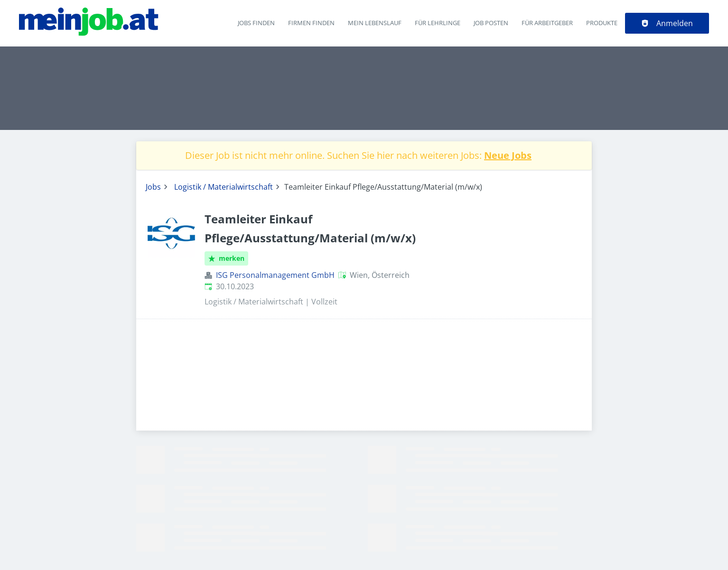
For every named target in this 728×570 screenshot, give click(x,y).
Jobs (153, 187)
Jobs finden (256, 23)
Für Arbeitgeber (547, 23)
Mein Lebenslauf (375, 23)
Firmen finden (311, 23)
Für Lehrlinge (438, 23)
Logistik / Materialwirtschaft (224, 187)
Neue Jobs (508, 155)
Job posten (491, 23)
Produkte (602, 23)
